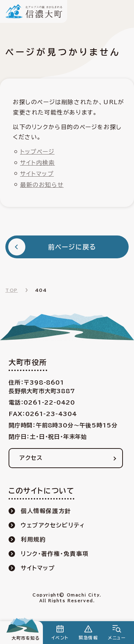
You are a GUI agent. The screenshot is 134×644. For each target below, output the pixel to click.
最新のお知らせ (42, 185)
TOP (12, 290)
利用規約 (33, 539)
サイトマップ (37, 174)
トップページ (37, 152)
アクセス (31, 458)
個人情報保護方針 (46, 511)
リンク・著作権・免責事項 (55, 554)
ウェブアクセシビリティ (53, 525)
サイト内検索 (38, 163)
